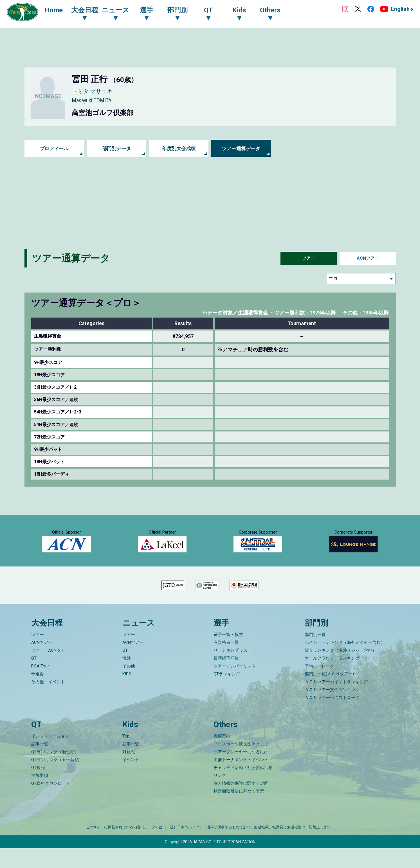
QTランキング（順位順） (55, 772)
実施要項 (40, 795)
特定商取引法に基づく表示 (239, 811)
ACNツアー (368, 258)
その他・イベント (48, 702)
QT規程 (38, 787)
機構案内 (222, 756)
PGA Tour (40, 686)
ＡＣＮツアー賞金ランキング (332, 710)
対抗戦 (129, 772)
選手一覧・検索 (228, 655)
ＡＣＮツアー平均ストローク (332, 718)
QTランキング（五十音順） (57, 779)
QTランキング (227, 694)
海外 (127, 678)
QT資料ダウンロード (51, 803)
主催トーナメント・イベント (241, 779)
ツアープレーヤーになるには (241, 772)
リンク (220, 795)
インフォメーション (50, 756)
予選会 (38, 694)
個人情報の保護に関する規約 (241, 803)
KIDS (127, 694)
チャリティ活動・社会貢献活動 (243, 787)
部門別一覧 (315, 655)
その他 (129, 686)
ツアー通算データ (241, 148)
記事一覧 (40, 764)
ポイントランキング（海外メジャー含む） (345, 662)
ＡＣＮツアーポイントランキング (336, 702)
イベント (131, 779)
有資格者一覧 (226, 662)
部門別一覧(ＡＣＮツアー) (329, 694)
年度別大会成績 (179, 148)
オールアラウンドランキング (332, 678)
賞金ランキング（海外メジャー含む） (341, 670)
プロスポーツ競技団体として (241, 764)
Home (56, 11)
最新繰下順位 (226, 678)
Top (126, 756)
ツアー (309, 258)
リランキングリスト (233, 670)
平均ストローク (319, 686)
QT (34, 678)
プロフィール (54, 148)
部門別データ (116, 148)
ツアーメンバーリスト (235, 686)
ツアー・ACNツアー (50, 670)
